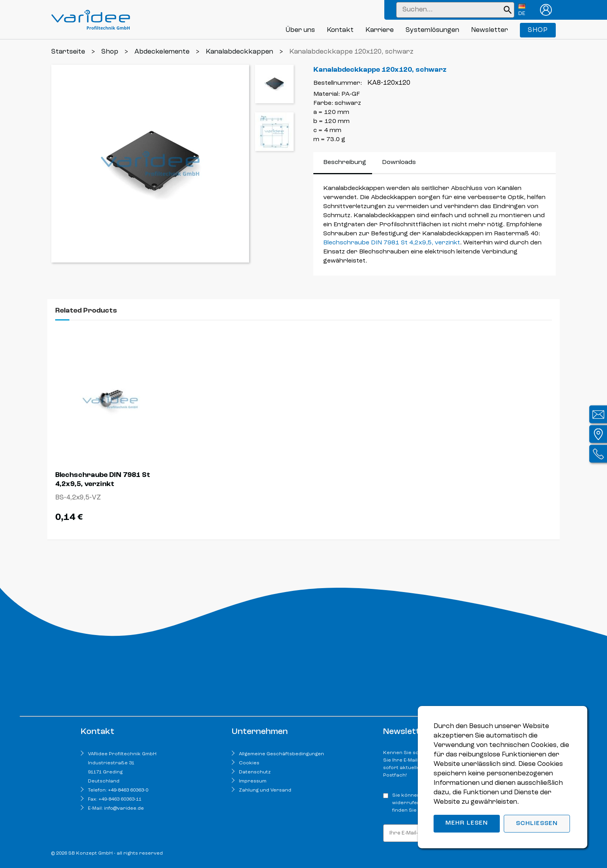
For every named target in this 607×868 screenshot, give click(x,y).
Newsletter (490, 30)
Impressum (253, 781)
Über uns (300, 30)
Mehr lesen (467, 823)
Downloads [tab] (399, 162)
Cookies (249, 763)
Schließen (537, 823)
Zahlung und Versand (265, 790)
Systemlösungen (432, 30)
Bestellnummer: (338, 83)
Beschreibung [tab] (345, 162)
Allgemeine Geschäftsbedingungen (281, 754)
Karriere (380, 30)
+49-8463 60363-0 (128, 790)
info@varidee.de (124, 808)
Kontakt (340, 30)
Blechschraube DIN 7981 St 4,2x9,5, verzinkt (392, 243)
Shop (538, 30)
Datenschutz (255, 772)
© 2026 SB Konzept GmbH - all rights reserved (107, 853)
